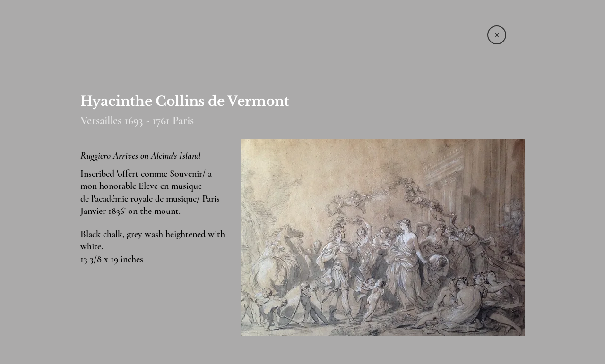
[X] (497, 35)
